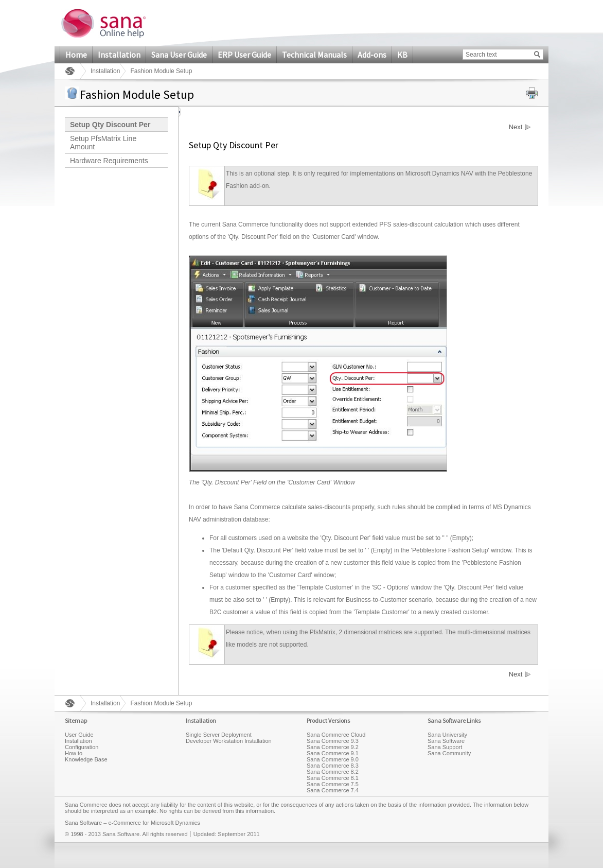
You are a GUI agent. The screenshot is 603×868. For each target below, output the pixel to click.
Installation (119, 55)
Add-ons (372, 55)
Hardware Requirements (109, 161)
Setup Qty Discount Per (110, 125)
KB (402, 55)
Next (516, 127)
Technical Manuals (314, 55)
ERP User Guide (244, 55)
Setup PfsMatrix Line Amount (103, 143)
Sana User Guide (179, 55)
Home (76, 55)
